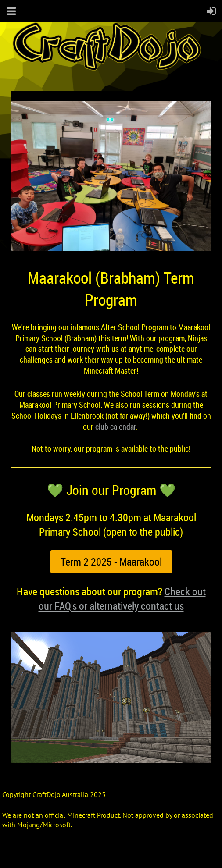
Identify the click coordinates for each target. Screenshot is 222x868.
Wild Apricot (143, 851)
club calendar (116, 427)
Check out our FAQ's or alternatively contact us (122, 599)
